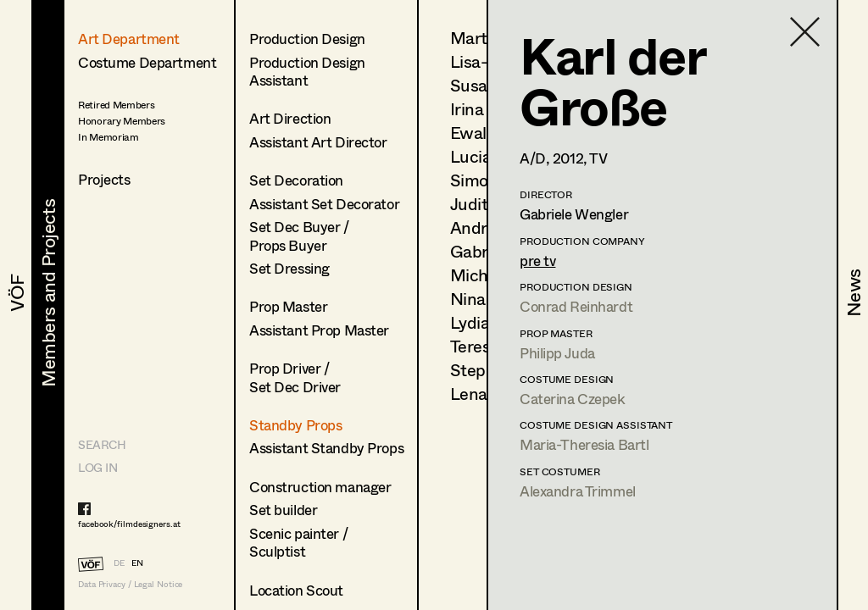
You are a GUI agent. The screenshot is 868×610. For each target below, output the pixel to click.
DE (119, 563)
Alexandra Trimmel (578, 491)
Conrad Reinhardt (576, 306)
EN (137, 563)
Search (102, 444)
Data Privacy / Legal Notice (130, 584)
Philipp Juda (557, 353)
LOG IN (97, 467)
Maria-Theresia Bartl (584, 444)
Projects (104, 179)
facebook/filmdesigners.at (129, 524)
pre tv (537, 261)
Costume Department (147, 62)
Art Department (129, 39)
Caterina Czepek (573, 399)
